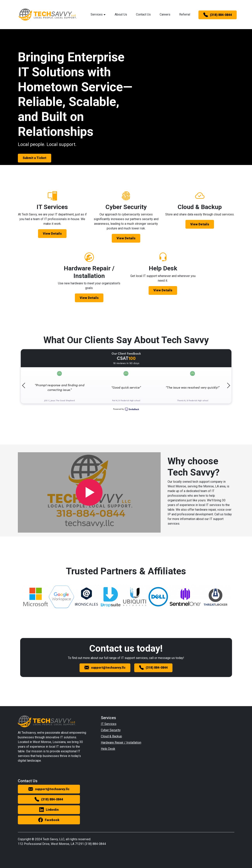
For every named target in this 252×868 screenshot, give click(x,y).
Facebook (49, 820)
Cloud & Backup (111, 736)
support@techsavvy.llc (105, 668)
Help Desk (108, 749)
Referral (185, 14)
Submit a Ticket (35, 158)
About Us (121, 14)
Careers (165, 14)
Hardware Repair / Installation (121, 743)
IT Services (109, 724)
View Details (52, 234)
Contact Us (143, 14)
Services (98, 14)
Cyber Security (111, 730)
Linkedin (49, 810)
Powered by (126, 409)
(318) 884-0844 (218, 15)
